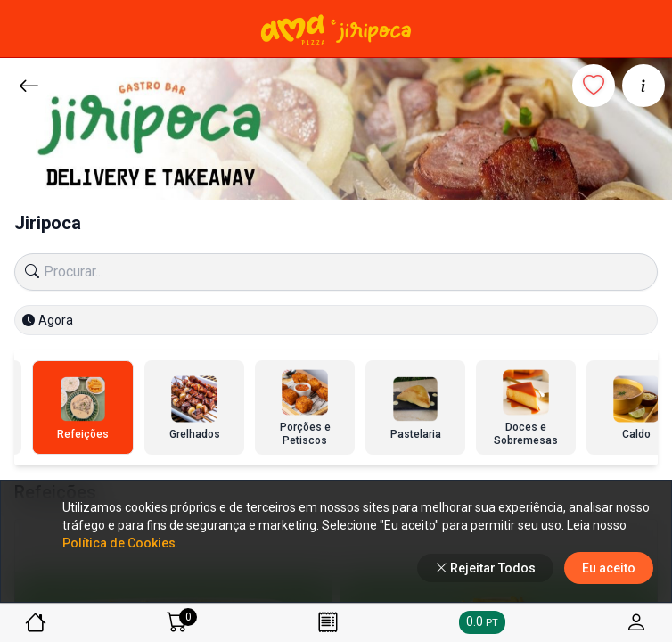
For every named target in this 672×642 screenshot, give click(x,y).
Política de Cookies (119, 543)
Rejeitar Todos (485, 568)
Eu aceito (609, 568)
